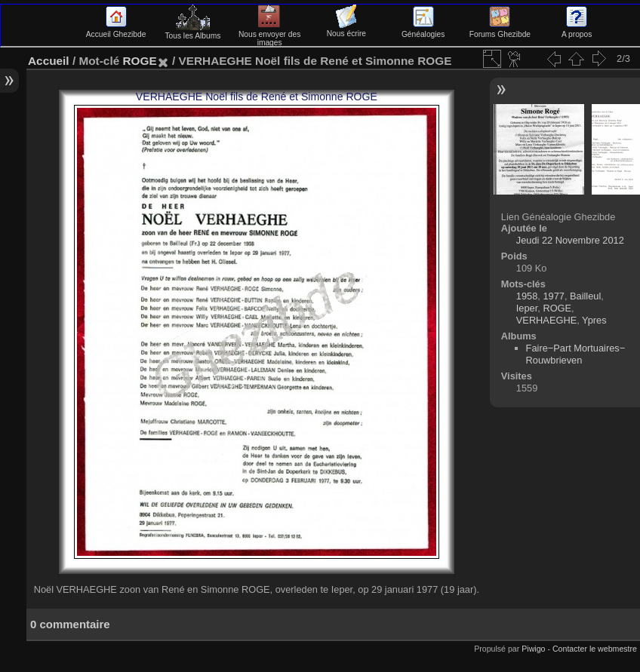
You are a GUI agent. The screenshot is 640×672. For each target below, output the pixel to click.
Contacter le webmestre (595, 649)
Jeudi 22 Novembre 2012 (570, 240)
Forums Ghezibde (500, 30)
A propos (577, 30)
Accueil (49, 61)
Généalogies (423, 30)
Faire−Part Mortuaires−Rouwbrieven (576, 354)
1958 (527, 296)
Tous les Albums (192, 32)
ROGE (139, 61)
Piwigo (533, 649)
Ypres (594, 320)
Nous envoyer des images (270, 34)
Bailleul (585, 296)
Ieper (527, 308)
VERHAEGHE (546, 320)
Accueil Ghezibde (116, 30)
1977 (553, 296)
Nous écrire (346, 29)
